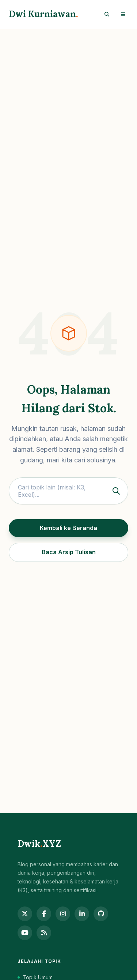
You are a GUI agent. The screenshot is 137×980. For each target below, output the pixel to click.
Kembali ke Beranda (68, 528)
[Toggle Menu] (123, 14)
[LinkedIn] (82, 914)
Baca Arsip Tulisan (69, 552)
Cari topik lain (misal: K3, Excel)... (71, 491)
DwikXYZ (39, 844)
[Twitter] (25, 914)
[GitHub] (101, 914)
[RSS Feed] (44, 933)
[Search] (107, 14)
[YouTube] (25, 933)
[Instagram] (63, 914)
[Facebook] (44, 914)
